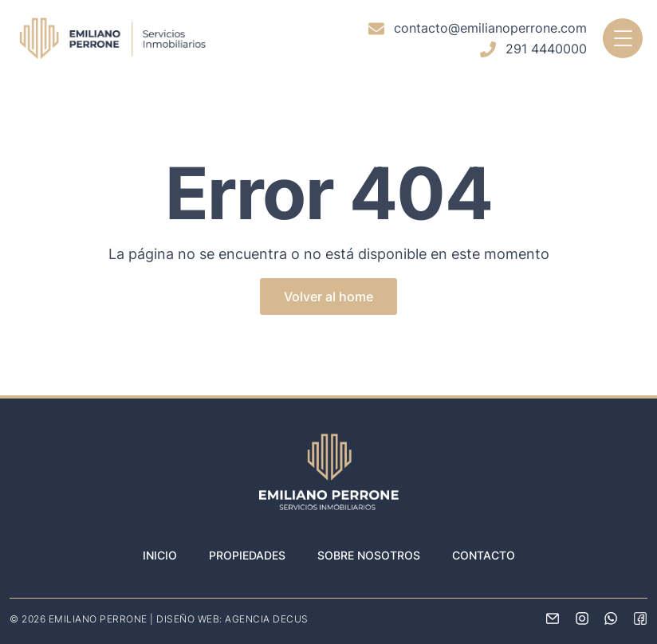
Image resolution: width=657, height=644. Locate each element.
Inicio (160, 555)
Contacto (484, 555)
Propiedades (247, 555)
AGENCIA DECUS (267, 619)
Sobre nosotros (369, 555)
